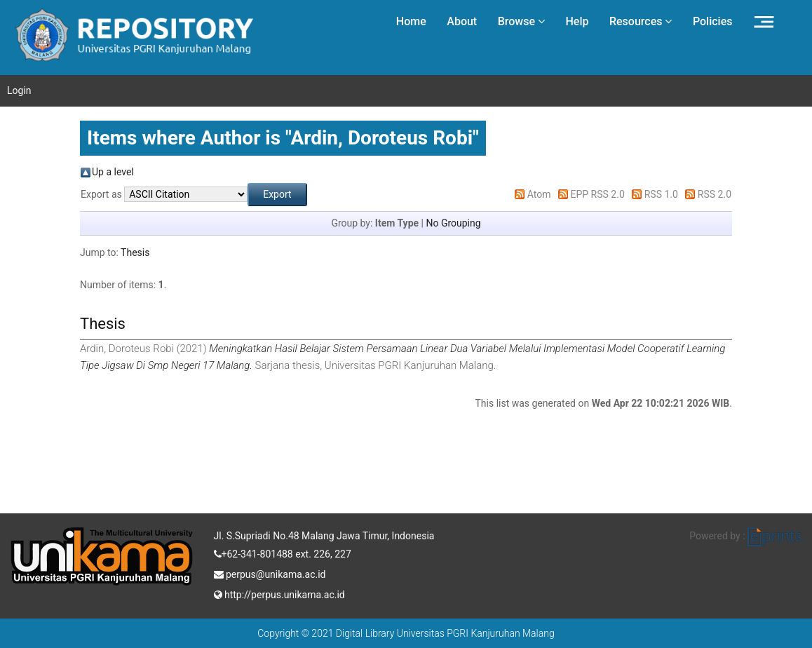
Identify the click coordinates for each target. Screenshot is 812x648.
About (462, 21)
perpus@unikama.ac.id (270, 573)
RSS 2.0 (715, 194)
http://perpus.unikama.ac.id (279, 593)
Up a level (113, 172)
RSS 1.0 (661, 194)
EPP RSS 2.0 (598, 194)
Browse (521, 21)
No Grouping (453, 223)
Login (19, 90)
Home (411, 21)
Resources (641, 21)
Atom (539, 194)
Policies (713, 21)
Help (577, 21)
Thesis (135, 252)
